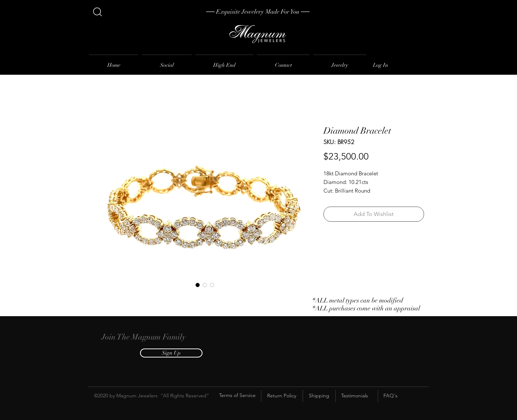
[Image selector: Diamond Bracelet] (198, 285)
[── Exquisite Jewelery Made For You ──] (258, 12)
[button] (171, 353)
